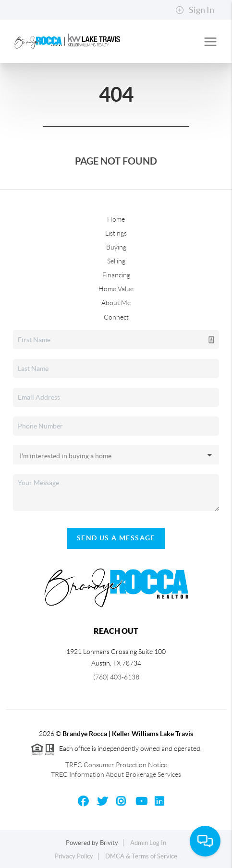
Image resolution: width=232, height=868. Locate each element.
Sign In (195, 10)
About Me (116, 303)
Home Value (116, 289)
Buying (116, 247)
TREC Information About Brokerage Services (116, 774)
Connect (116, 317)
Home (116, 219)
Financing (116, 275)
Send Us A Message (116, 538)
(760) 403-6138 (116, 677)
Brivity (109, 843)
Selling (116, 261)
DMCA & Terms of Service (141, 856)
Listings (116, 233)
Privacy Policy (74, 856)
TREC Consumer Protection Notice (116, 765)
